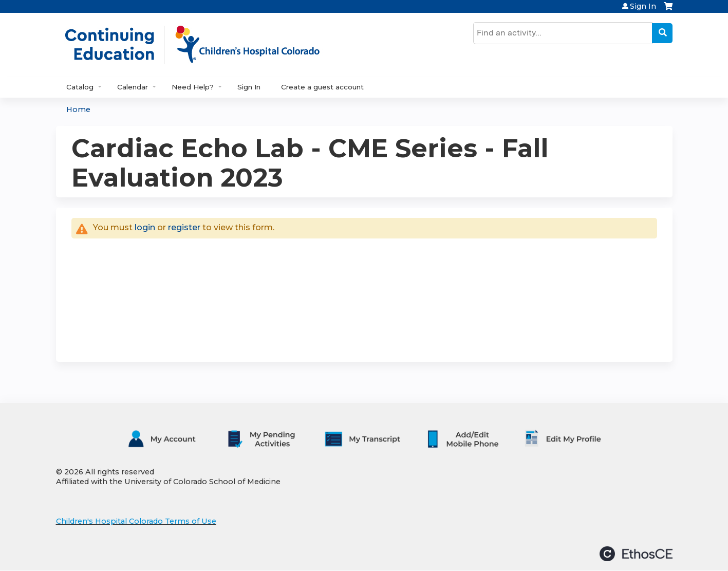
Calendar (133, 87)
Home (78, 109)
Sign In (643, 6)
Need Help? (193, 87)
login (145, 227)
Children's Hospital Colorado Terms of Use (136, 521)
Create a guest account (322, 87)
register (184, 227)
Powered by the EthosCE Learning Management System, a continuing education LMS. (636, 554)
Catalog (80, 87)
